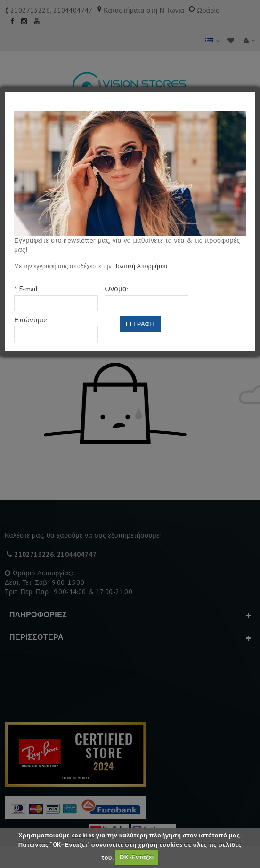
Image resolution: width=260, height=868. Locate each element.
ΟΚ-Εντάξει (136, 857)
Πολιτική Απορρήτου (140, 266)
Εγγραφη (140, 324)
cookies (83, 835)
